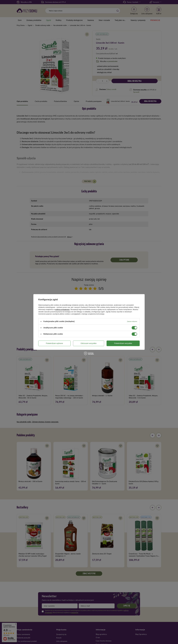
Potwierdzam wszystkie (123, 343)
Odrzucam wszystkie (89, 343)
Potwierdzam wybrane (55, 343)
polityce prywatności (62, 309)
